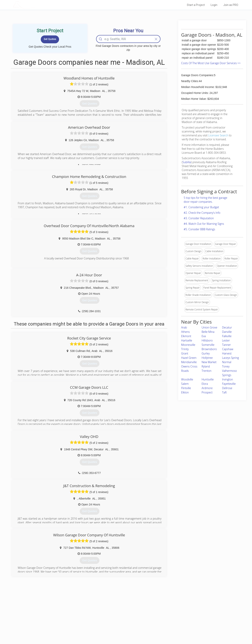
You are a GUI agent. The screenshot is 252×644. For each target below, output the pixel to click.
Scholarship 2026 (181, 611)
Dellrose (227, 388)
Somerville (208, 345)
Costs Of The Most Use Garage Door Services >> (211, 63)
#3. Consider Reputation (199, 218)
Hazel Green (189, 358)
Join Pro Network (115, 611)
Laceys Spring (231, 358)
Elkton (185, 392)
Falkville (227, 336)
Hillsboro (207, 340)
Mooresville (188, 345)
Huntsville (208, 379)
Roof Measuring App (117, 620)
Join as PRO (231, 5)
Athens (185, 332)
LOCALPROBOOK (36, 5)
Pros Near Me (58, 615)
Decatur (227, 327)
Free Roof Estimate (61, 624)
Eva (204, 336)
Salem (185, 384)
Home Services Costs (63, 611)
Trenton (207, 371)
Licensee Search (218, 135)
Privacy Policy (179, 615)
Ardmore (207, 388)
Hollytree (207, 358)
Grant (185, 353)
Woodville (187, 379)
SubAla (187, 162)
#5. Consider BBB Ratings (199, 229)
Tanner (226, 345)
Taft (224, 392)
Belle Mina (208, 332)
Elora (205, 384)
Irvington (227, 379)
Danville (227, 332)
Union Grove (209, 327)
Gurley (206, 353)
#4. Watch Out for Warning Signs (204, 224)
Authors (176, 620)
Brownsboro (209, 349)
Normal (227, 362)
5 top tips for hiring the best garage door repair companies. (205, 200)
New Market (209, 362)
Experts (110, 615)
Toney (226, 366)
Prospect (207, 392)
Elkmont (186, 336)
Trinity (185, 349)
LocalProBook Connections (186, 624)
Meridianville (189, 362)
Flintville (186, 388)
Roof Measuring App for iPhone (122, 624)
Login (214, 5)
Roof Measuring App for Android (123, 628)
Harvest (227, 353)
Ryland (206, 366)
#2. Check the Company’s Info (202, 213)
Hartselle (187, 340)
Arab (184, 327)
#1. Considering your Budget (201, 207)
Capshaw (228, 349)
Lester (226, 340)
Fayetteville (229, 384)
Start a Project (196, 5)
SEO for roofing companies (186, 628)
